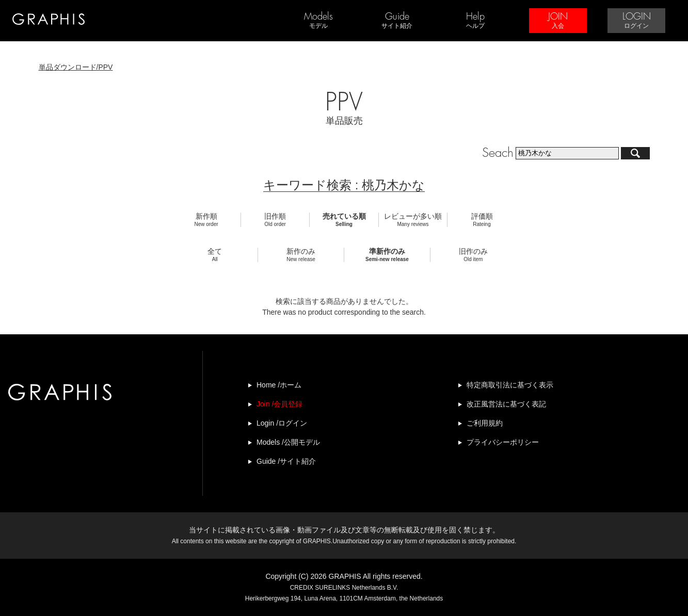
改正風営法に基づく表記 (506, 404)
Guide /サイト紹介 (286, 461)
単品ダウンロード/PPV (76, 67)
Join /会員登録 (279, 404)
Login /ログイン (282, 423)
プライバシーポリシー (503, 442)
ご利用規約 (485, 423)
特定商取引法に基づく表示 (510, 385)
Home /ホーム (279, 385)
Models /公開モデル (288, 442)
